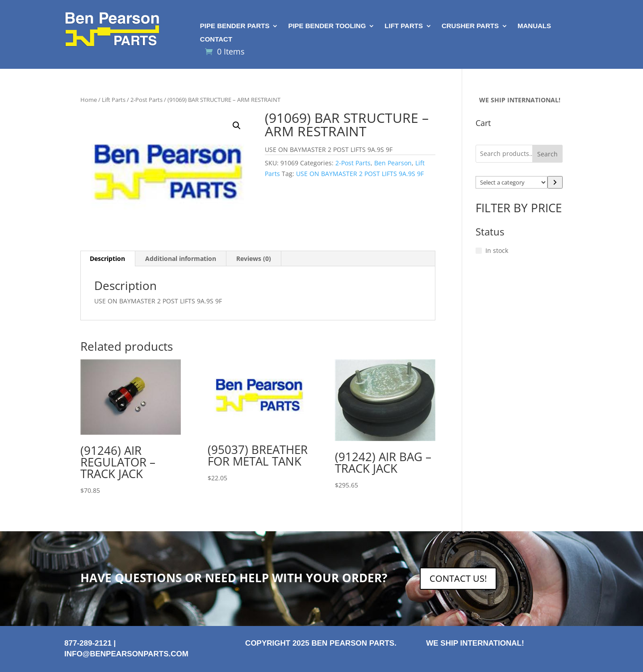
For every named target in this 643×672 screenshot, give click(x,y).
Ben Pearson (393, 163)
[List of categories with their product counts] (512, 182)
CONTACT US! (458, 578)
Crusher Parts (470, 26)
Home (89, 100)
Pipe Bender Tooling (327, 26)
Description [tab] (107, 258)
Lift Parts (404, 26)
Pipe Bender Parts (235, 26)
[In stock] (479, 251)
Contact (216, 40)
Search (547, 154)
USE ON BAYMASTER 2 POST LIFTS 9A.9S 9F (360, 174)
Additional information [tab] (181, 258)
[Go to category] (555, 182)
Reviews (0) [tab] (254, 258)
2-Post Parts (146, 100)
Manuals (534, 26)
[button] (237, 126)
